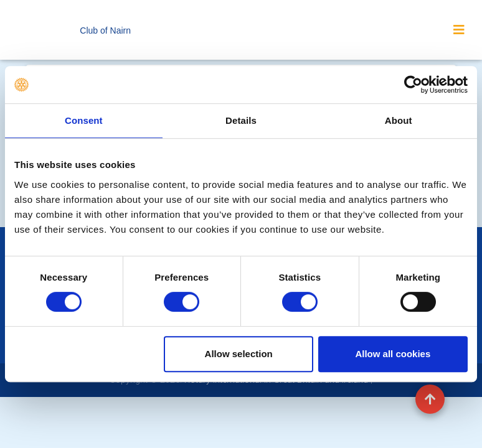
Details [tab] (241, 120)
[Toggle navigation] (459, 30)
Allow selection (239, 354)
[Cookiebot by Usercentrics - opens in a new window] (413, 85)
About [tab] (399, 120)
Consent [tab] (84, 120)
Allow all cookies (393, 354)
